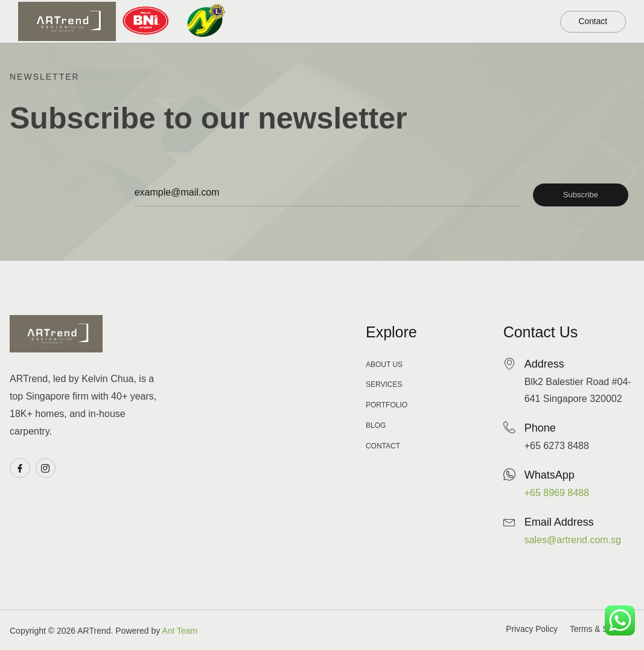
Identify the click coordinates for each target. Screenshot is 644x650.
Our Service (456, 10)
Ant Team (180, 631)
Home (286, 11)
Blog (526, 11)
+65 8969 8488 (557, 493)
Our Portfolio (362, 10)
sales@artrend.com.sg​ (573, 540)
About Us (518, 32)
